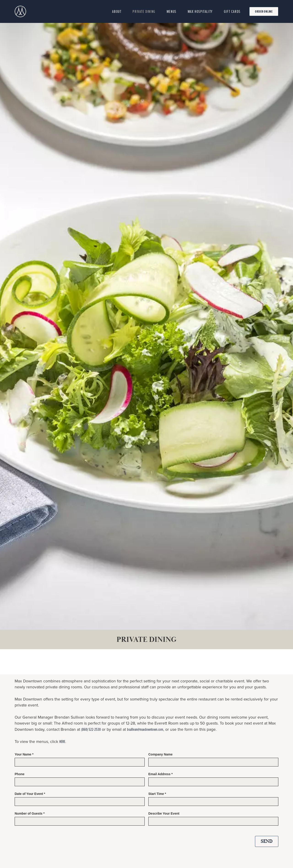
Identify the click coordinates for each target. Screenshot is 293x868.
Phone (20, 774)
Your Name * (24, 754)
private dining (144, 11)
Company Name (160, 754)
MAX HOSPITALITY (200, 11)
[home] (20, 11)
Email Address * (160, 774)
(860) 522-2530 (91, 729)
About (117, 11)
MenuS (172, 11)
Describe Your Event (164, 813)
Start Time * (157, 794)
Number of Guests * (30, 813)
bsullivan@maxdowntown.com (145, 729)
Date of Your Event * (30, 794)
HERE (62, 741)
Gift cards (232, 11)
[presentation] (183, 841)
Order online (264, 11)
